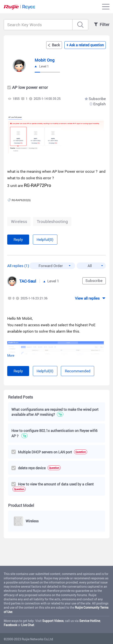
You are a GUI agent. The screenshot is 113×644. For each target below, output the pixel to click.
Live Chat (28, 625)
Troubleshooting (52, 221)
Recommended (78, 371)
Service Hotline (90, 621)
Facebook (10, 625)
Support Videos (53, 621)
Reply (18, 240)
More (11, 356)
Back (56, 45)
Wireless (19, 221)
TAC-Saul (28, 281)
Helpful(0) (45, 240)
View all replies (87, 298)
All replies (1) (18, 266)
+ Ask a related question (85, 45)
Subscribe (97, 99)
